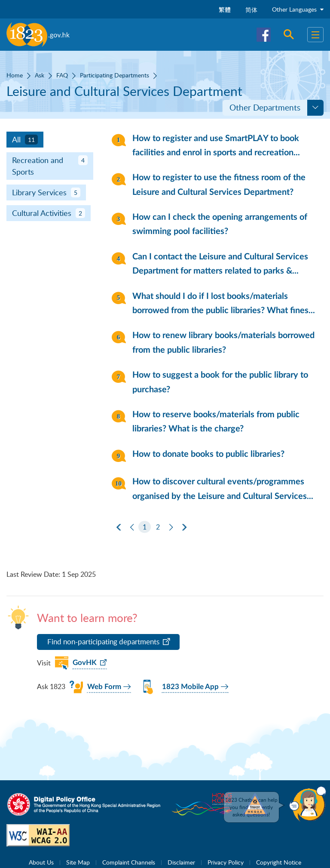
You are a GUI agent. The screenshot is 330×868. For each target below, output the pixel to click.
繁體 (225, 10)
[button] (308, 804)
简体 (251, 10)
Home (15, 75)
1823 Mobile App (190, 687)
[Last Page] (184, 527)
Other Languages (298, 9)
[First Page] (119, 527)
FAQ (62, 75)
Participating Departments (115, 75)
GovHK (85, 663)
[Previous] (132, 527)
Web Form (104, 687)
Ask (40, 75)
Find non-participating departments (103, 642)
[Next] (171, 527)
